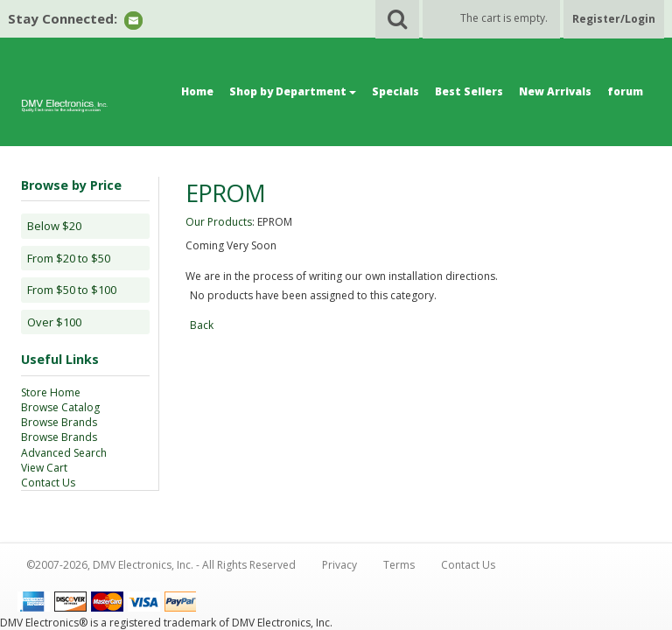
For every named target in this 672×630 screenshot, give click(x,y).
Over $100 (54, 322)
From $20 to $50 (69, 258)
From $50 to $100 (72, 290)
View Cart (44, 468)
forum (625, 91)
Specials (395, 91)
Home (197, 91)
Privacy (339, 565)
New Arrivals (555, 91)
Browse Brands (59, 422)
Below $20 (54, 226)
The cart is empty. (504, 18)
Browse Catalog (60, 407)
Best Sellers (469, 91)
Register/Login (614, 19)
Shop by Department (293, 91)
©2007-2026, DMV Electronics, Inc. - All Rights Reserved (161, 565)
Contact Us (48, 483)
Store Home (51, 392)
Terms (399, 565)
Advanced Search (64, 453)
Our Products (219, 222)
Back (202, 325)
